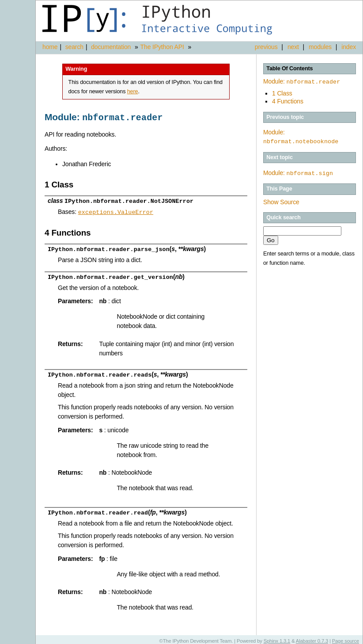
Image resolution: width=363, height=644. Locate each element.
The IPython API (162, 47)
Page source (346, 637)
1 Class (282, 92)
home (50, 47)
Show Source (281, 201)
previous (266, 47)
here (133, 91)
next (293, 47)
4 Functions (288, 100)
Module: (302, 81)
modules (320, 47)
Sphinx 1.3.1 (277, 637)
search (74, 47)
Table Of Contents (289, 69)
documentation (112, 47)
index (349, 47)
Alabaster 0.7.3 (312, 637)
